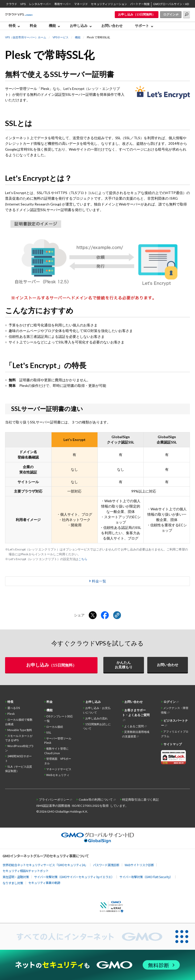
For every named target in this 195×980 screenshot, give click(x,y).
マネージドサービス (59, 769)
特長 (12, 26)
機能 (52, 26)
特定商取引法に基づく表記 (140, 800)
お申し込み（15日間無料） (137, 14)
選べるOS (14, 708)
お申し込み (79, 26)
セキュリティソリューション (109, 4)
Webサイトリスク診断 (139, 865)
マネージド (81, 4)
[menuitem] (16, 26)
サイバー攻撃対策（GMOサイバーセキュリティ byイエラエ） (74, 877)
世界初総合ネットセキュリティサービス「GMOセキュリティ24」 (45, 865)
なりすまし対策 (13, 883)
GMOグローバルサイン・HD (171, 4)
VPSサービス (61, 37)
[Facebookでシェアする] (105, 615)
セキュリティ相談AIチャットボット (26, 871)
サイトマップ (173, 744)
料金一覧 (99, 581)
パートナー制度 (140, 4)
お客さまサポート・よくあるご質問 (136, 713)
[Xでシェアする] (93, 615)
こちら (83, 559)
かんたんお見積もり (124, 665)
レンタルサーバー (40, 4)
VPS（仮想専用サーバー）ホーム (26, 37)
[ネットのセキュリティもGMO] (97, 965)
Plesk (11, 714)
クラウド (12, 4)
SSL (49, 732)
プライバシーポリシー (54, 800)
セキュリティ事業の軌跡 (44, 883)
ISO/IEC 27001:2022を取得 (90, 806)
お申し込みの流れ (96, 718)
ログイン (169, 14)
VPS (23, 4)
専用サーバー (63, 4)
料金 (33, 26)
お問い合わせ (112, 26)
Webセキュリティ (58, 775)
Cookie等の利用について (96, 800)
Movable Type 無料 (20, 730)
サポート (142, 26)
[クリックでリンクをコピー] (117, 615)
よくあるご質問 (134, 726)
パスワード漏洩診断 (106, 865)
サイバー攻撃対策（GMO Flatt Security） (146, 877)
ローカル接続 (55, 727)
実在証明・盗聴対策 (16, 877)
